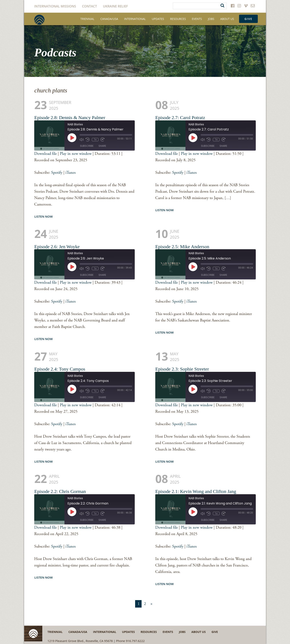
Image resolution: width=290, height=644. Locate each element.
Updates (158, 19)
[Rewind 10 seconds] (88, 140)
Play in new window (76, 154)
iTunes (70, 173)
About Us (227, 19)
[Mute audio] (82, 140)
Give (248, 19)
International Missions (55, 6)
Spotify (57, 173)
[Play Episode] (72, 138)
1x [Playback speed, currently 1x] (95, 140)
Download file (46, 154)
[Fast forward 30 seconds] (102, 140)
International (135, 19)
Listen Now (43, 216)
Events (197, 19)
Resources (178, 19)
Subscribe (87, 146)
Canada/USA (109, 19)
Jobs (211, 19)
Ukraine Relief (115, 6)
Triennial (87, 19)
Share (102, 146)
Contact (89, 6)
